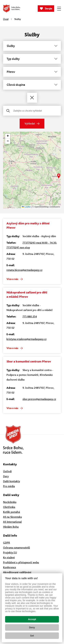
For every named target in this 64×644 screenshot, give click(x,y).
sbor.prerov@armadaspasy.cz (39, 399)
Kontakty (10, 464)
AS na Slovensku (12, 517)
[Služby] (32, 46)
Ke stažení (9, 557)
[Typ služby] (32, 59)
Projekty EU (10, 553)
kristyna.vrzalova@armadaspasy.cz (26, 339)
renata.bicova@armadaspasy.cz (24, 270)
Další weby (11, 495)
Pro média (9, 486)
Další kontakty (12, 481)
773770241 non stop (18, 247)
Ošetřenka (9, 507)
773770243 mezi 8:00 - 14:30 (39, 243)
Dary (6, 476)
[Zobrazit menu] (59, 9)
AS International (12, 522)
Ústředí (7, 471)
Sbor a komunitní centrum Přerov (29, 361)
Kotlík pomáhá (12, 512)
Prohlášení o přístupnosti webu (21, 562)
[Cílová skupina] (32, 85)
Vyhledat (30, 124)
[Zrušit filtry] (32, 98)
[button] (59, 176)
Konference (10, 567)
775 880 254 (30, 317)
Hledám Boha (11, 527)
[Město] (32, 72)
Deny (32, 627)
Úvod (6, 19)
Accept (32, 619)
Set (32, 636)
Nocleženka (10, 502)
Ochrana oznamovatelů (16, 548)
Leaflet (26, 207)
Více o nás (12, 279)
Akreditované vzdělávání (17, 572)
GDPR (6, 543)
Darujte (49, 9)
